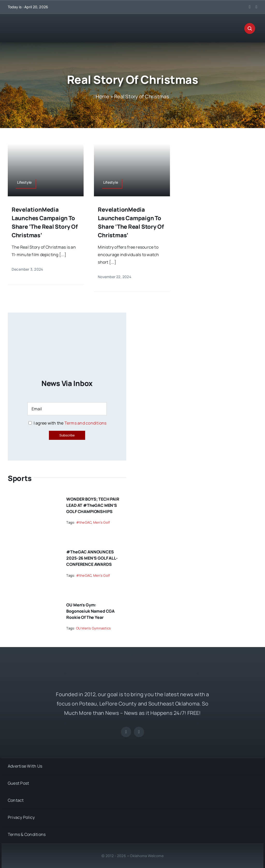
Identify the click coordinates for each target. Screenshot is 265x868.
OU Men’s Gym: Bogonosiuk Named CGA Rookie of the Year (90, 611)
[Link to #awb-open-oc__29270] (250, 28)
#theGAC (84, 522)
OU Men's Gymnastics (94, 628)
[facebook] (250, 7)
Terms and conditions (86, 423)
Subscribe (67, 435)
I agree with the (67, 423)
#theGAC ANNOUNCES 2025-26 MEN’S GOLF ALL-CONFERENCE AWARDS (92, 558)
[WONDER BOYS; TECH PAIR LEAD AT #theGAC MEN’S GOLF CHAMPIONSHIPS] (33, 497)
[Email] (67, 409)
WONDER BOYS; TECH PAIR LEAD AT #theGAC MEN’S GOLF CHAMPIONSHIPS (93, 505)
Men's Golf (102, 522)
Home (102, 97)
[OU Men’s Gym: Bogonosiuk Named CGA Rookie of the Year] (33, 603)
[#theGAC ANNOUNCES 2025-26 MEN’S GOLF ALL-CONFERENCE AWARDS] (33, 550)
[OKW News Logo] (47, 23)
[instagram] (256, 7)
